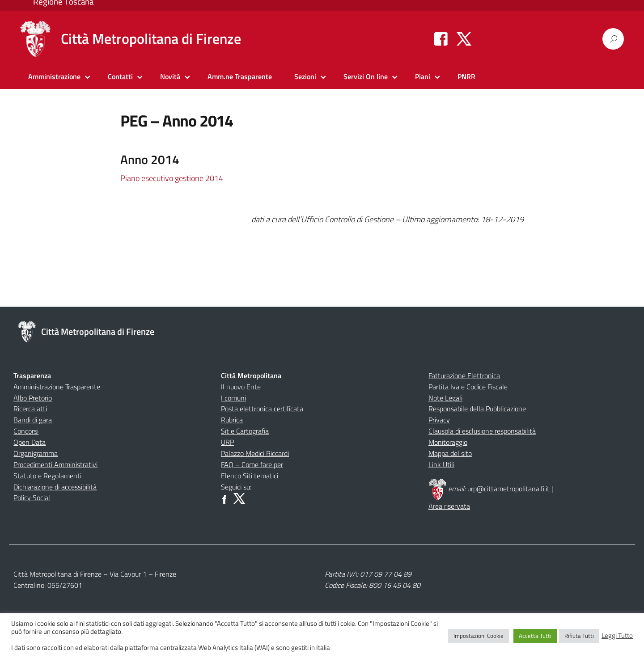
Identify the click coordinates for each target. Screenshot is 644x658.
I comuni (233, 398)
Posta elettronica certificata (262, 409)
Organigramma (36, 453)
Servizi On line (366, 76)
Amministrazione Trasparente (57, 387)
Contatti (120, 76)
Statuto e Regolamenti (47, 476)
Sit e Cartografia (245, 431)
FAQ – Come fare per (252, 464)
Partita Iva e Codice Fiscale (468, 387)
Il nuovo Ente (241, 387)
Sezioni (305, 76)
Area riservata (449, 506)
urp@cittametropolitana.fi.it (509, 489)
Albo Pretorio (33, 398)
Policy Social (32, 498)
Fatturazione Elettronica (464, 375)
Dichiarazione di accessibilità (55, 487)
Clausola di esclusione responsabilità (482, 431)
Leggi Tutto (617, 636)
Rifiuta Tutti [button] (579, 636)
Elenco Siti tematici (250, 476)
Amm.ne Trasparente (240, 76)
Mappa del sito (450, 453)
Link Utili (441, 464)
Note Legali (445, 398)
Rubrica (232, 420)
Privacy (439, 420)
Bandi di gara (33, 420)
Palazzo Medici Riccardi (255, 453)
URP (227, 442)
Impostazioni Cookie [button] (479, 636)
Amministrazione (54, 76)
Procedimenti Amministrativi (55, 464)
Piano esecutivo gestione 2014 (172, 178)
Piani (423, 76)
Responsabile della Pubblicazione (477, 409)
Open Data (30, 442)
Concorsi (26, 431)
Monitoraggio (448, 442)
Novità (170, 76)
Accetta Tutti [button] (535, 636)
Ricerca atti (30, 409)
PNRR (466, 76)
